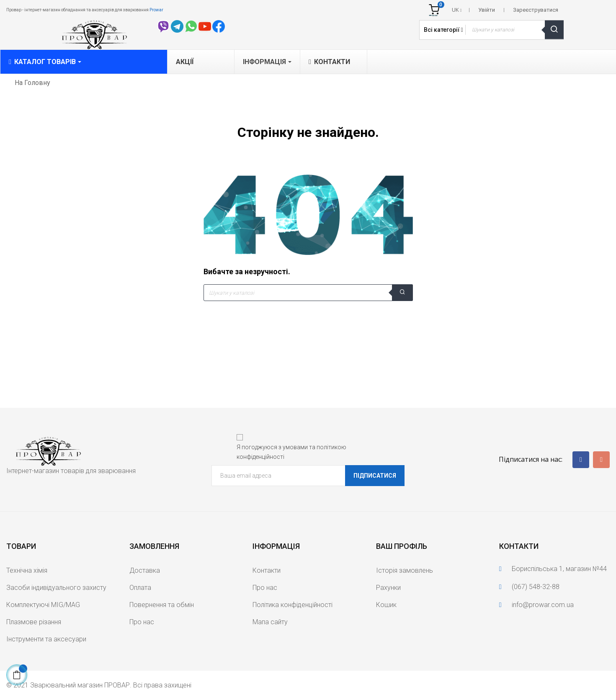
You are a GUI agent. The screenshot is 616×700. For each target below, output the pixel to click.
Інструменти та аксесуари (46, 639)
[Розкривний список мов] (457, 10)
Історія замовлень (405, 570)
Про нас (142, 622)
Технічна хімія (27, 570)
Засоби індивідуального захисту (56, 588)
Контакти (267, 570)
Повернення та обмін (162, 605)
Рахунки (388, 588)
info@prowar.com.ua (543, 605)
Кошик (386, 605)
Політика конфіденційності (293, 605)
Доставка (145, 570)
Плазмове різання (34, 622)
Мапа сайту (270, 622)
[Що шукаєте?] (308, 293)
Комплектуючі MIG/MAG (43, 605)
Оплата (140, 588)
